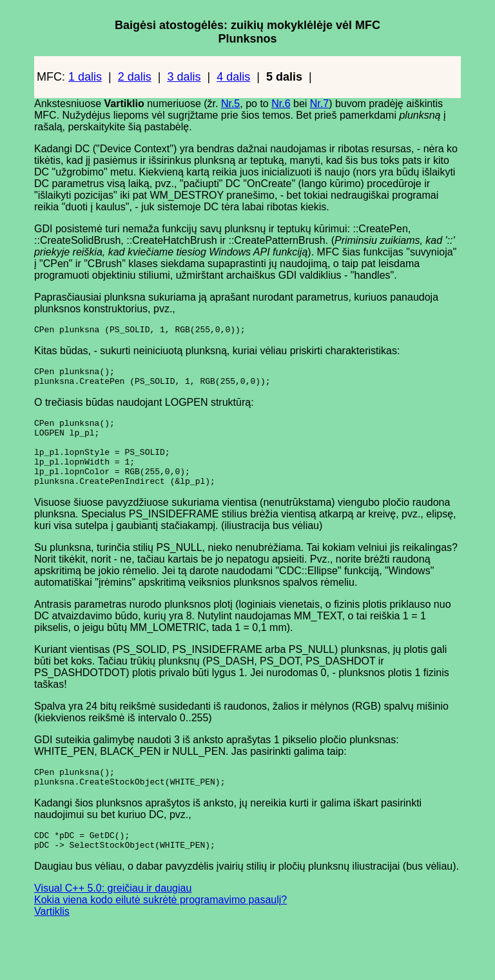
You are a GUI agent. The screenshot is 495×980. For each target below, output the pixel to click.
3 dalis (184, 77)
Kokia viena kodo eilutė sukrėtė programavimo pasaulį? (160, 927)
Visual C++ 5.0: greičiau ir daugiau (113, 915)
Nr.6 (281, 104)
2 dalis (135, 77)
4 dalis (233, 77)
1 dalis (85, 77)
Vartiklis (52, 938)
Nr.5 (230, 104)
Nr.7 (319, 104)
